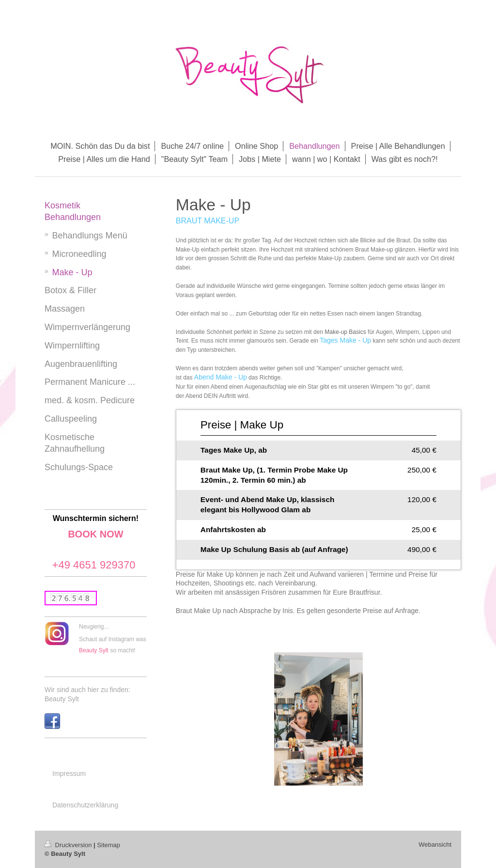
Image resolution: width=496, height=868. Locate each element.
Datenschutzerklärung (85, 805)
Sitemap (108, 845)
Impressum (69, 773)
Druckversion (69, 845)
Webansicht (435, 844)
